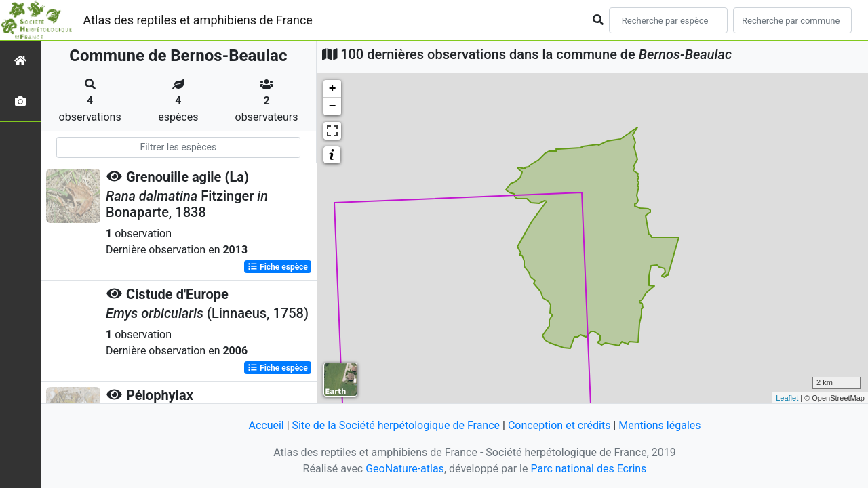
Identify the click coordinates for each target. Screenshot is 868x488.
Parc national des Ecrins (588, 469)
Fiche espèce (278, 267)
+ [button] (333, 89)
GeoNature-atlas (405, 469)
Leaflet (787, 398)
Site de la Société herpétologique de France (396, 425)
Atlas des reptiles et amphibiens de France (198, 20)
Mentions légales (659, 425)
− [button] (333, 106)
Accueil (266, 425)
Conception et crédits (559, 425)
